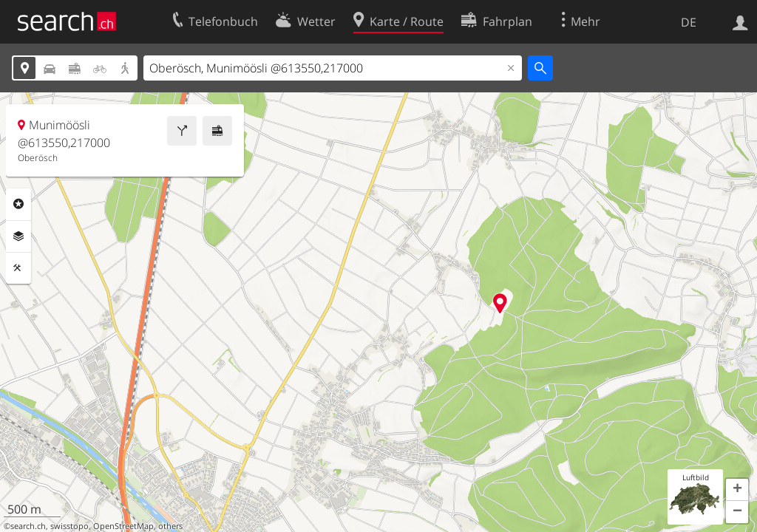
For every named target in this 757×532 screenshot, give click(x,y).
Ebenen (18, 236)
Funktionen (18, 268)
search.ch (28, 526)
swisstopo (69, 526)
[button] (737, 490)
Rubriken (18, 204)
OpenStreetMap (123, 526)
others (170, 526)
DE (689, 22)
